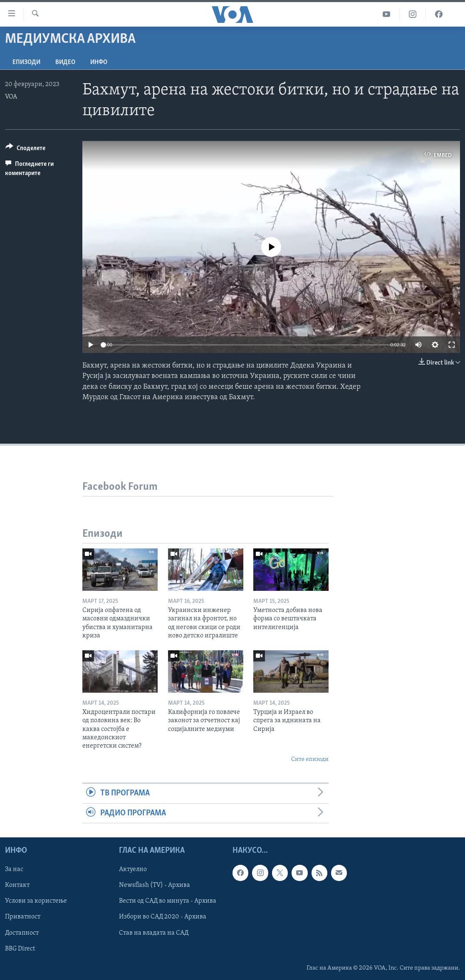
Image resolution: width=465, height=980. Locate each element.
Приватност (23, 917)
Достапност (22, 933)
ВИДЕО (65, 62)
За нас (14, 869)
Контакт (17, 885)
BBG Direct (20, 948)
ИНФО (99, 62)
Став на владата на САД (154, 933)
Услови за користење (36, 901)
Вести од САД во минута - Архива (168, 901)
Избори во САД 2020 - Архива (163, 917)
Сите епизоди (310, 759)
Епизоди (26, 62)
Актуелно (133, 869)
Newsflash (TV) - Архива (155, 885)
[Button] (25, 149)
